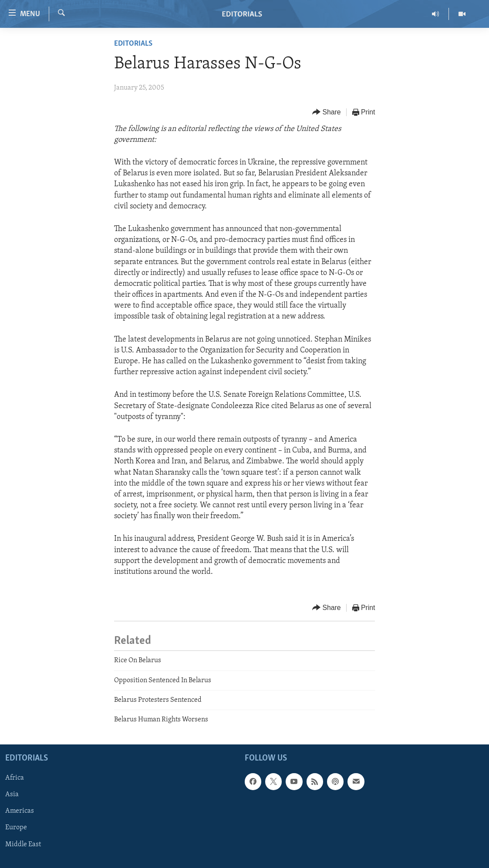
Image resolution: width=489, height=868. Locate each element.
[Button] (327, 112)
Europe (16, 828)
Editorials (133, 44)
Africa (15, 778)
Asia (12, 794)
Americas (20, 811)
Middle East (23, 844)
